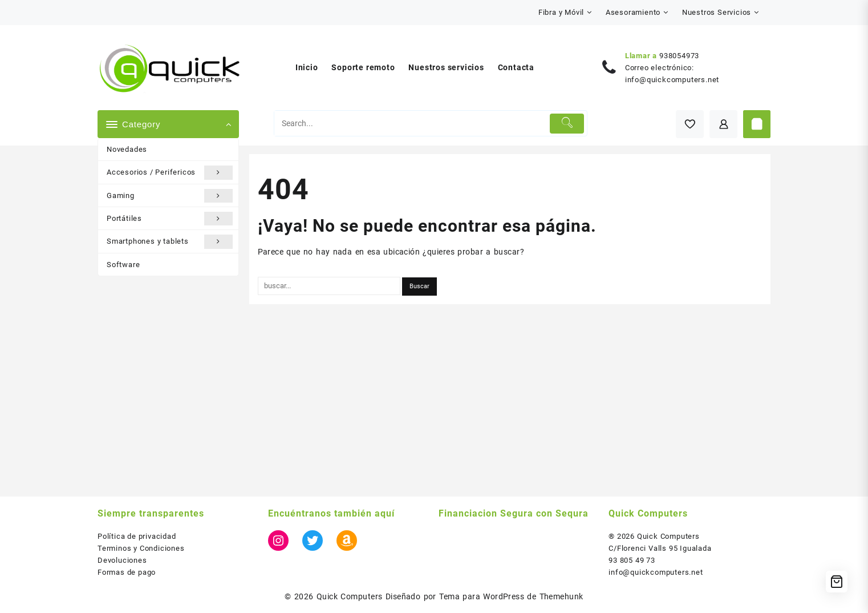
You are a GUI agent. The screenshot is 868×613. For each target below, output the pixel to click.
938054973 (679, 56)
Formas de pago (127, 572)
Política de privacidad (137, 536)
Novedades (127, 149)
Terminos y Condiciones (141, 548)
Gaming (170, 196)
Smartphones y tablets (170, 241)
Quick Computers (350, 596)
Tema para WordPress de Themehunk (511, 596)
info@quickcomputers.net (672, 80)
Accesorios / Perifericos (170, 172)
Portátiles (170, 219)
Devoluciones (122, 560)
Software (123, 265)
